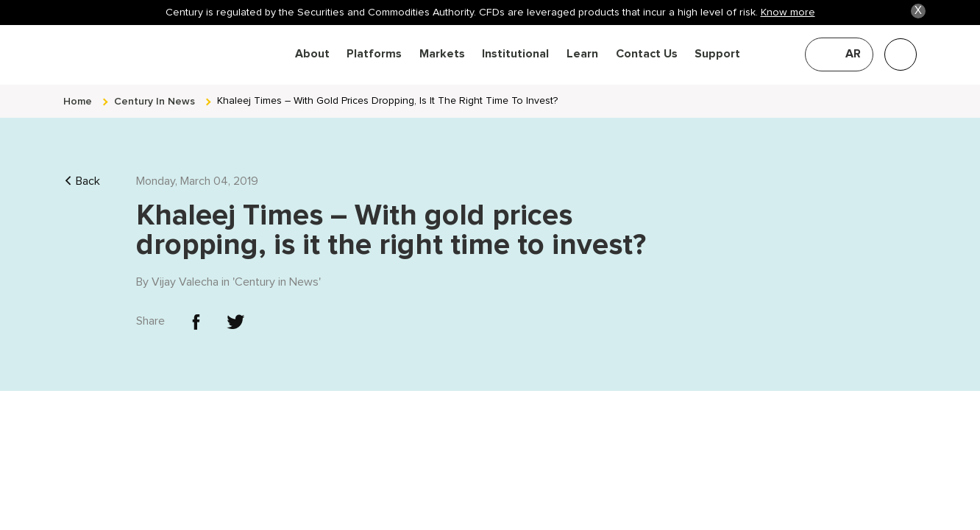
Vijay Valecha (185, 271)
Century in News (277, 271)
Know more (788, 12)
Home (78, 90)
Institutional (515, 54)
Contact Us (647, 54)
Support (717, 54)
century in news (155, 90)
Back (82, 170)
